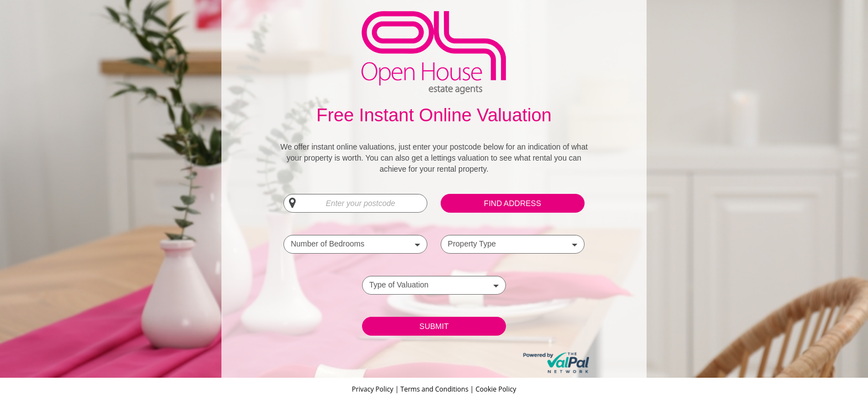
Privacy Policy (374, 389)
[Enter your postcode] (355, 203)
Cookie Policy (496, 389)
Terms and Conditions (434, 389)
